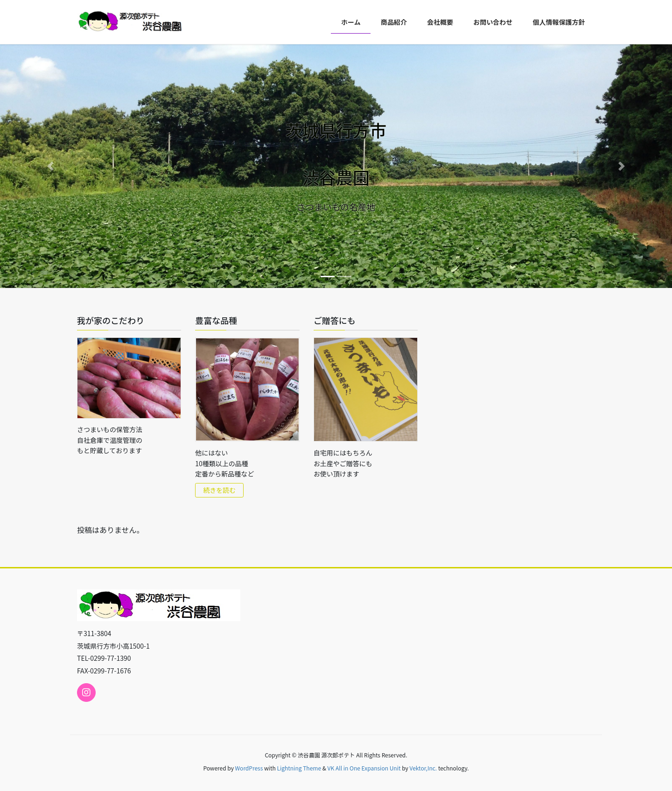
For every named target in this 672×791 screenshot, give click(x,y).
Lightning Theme (299, 768)
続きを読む (219, 490)
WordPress (249, 768)
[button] (50, 166)
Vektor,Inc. (423, 768)
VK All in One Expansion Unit (364, 768)
